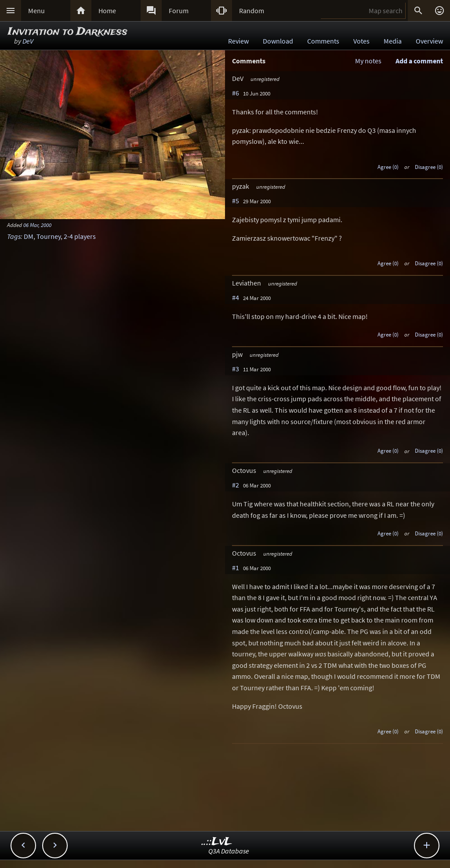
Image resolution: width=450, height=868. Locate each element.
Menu (36, 11)
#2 (236, 485)
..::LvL (217, 842)
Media (393, 41)
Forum (179, 11)
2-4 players (80, 236)
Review (238, 41)
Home (107, 11)
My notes (368, 61)
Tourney (49, 236)
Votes (361, 41)
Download (278, 41)
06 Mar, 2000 (37, 225)
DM (29, 236)
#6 (236, 93)
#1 (236, 568)
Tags (14, 236)
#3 (236, 369)
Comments (323, 41)
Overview (429, 41)
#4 (236, 297)
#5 (236, 201)
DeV (28, 41)
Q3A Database (229, 851)
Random (252, 11)
